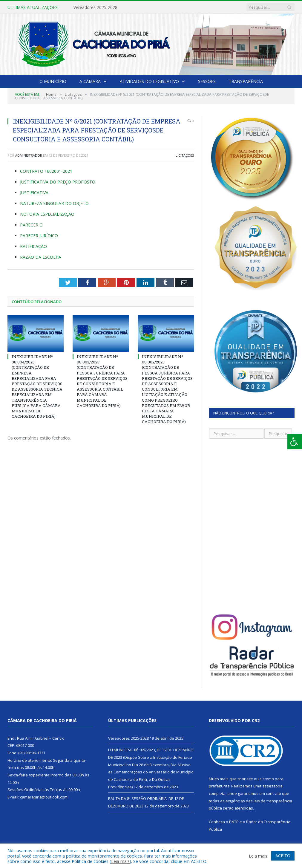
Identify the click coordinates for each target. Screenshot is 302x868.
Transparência (246, 81)
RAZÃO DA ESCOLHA (41, 257)
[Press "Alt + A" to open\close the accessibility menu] (295, 442)
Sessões (207, 81)
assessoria (272, 786)
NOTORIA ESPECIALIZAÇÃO (47, 214)
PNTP (234, 822)
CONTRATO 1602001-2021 (46, 171)
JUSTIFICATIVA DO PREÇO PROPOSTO (58, 182)
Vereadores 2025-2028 (95, 7)
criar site (245, 779)
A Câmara (90, 81)
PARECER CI (32, 225)
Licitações (185, 155)
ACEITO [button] (283, 856)
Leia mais (120, 861)
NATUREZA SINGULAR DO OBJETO (54, 203)
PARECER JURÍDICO (39, 236)
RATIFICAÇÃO (33, 246)
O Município (53, 81)
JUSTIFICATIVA (34, 193)
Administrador (29, 155)
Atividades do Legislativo (149, 81)
